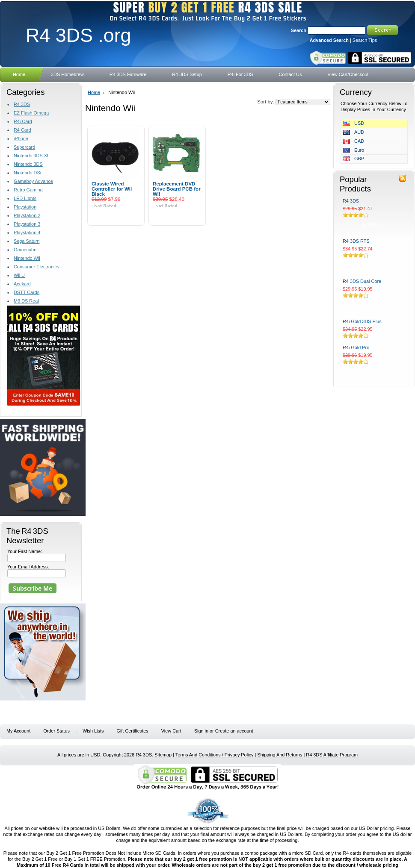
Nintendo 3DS (28, 164)
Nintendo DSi (27, 173)
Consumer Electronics (36, 267)
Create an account (234, 731)
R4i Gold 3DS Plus (362, 321)
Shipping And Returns (280, 755)
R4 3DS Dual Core (362, 281)
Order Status (56, 731)
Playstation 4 (27, 232)
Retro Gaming (28, 190)
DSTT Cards (27, 292)
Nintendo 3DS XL (32, 156)
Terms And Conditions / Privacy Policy (215, 755)
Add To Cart (116, 216)
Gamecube (25, 250)
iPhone (21, 138)
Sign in (201, 731)
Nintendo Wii (27, 258)
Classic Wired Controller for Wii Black (112, 189)
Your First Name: (25, 551)
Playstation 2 (27, 215)
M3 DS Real (26, 301)
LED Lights (25, 198)
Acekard (22, 284)
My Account (18, 731)
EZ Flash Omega (31, 113)
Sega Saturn (27, 241)
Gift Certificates (132, 731)
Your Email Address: (28, 567)
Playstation (25, 207)
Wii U (19, 275)
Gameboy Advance (33, 181)
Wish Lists (93, 731)
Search (299, 30)
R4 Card (22, 130)
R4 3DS (22, 104)
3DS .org (79, 35)
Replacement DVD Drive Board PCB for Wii (177, 189)
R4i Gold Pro (356, 347)
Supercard (24, 147)
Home (94, 92)
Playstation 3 (27, 224)
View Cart (171, 731)
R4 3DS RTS (356, 241)
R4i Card (23, 121)
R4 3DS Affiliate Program (332, 755)
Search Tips (365, 40)
